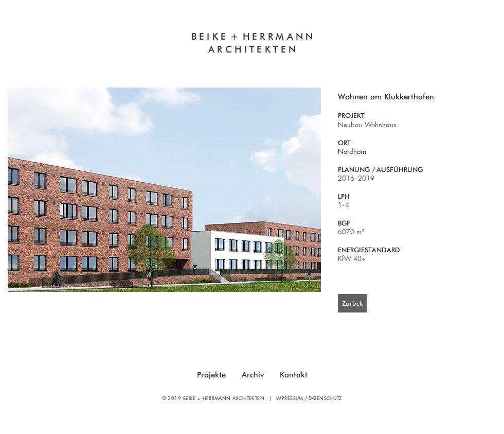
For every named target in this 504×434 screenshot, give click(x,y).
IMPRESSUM (290, 398)
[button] (164, 190)
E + (231, 36)
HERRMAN (274, 36)
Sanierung (333, 62)
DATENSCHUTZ (325, 398)
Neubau (281, 62)
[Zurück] (352, 303)
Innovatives (173, 62)
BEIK (206, 36)
